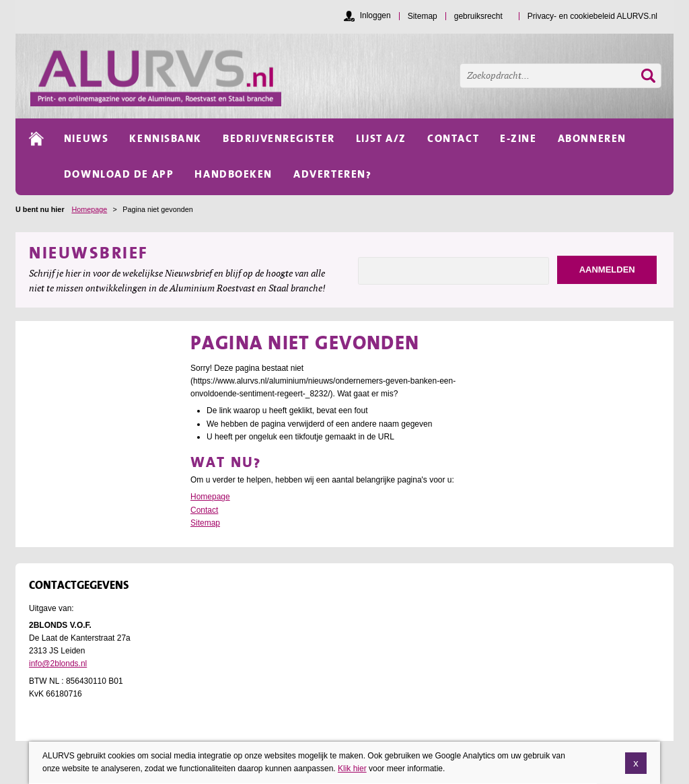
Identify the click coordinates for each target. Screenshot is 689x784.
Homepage (89, 209)
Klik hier (352, 771)
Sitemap (205, 523)
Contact (204, 510)
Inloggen (375, 15)
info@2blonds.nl (58, 664)
